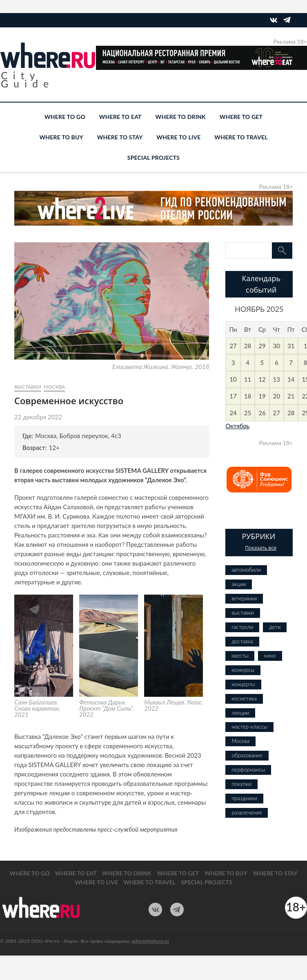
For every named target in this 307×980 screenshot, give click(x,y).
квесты (240, 656)
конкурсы (243, 670)
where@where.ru (150, 941)
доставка (242, 641)
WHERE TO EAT (120, 117)
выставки (28, 387)
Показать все (261, 548)
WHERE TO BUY (61, 137)
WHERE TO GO (65, 117)
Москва (55, 387)
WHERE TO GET (241, 117)
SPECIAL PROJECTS (153, 158)
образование (247, 755)
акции (239, 584)
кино (270, 656)
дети (275, 627)
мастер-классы (249, 727)
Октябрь (237, 426)
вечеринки (244, 598)
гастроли (242, 627)
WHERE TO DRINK (181, 117)
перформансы (248, 770)
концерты (243, 684)
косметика (244, 698)
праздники (244, 798)
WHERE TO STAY (120, 137)
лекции (240, 713)
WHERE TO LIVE (178, 137)
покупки (241, 784)
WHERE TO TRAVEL (241, 137)
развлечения (247, 812)
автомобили (246, 570)
